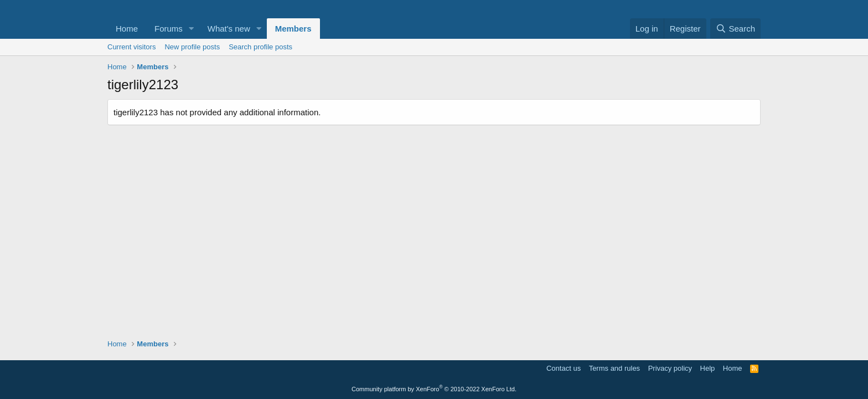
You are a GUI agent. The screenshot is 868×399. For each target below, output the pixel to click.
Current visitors (131, 47)
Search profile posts (260, 47)
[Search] (735, 29)
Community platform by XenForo (434, 389)
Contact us (564, 368)
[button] (192, 29)
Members (293, 29)
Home (127, 29)
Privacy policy (670, 368)
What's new (229, 29)
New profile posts (192, 47)
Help (708, 368)
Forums (169, 29)
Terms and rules (614, 368)
